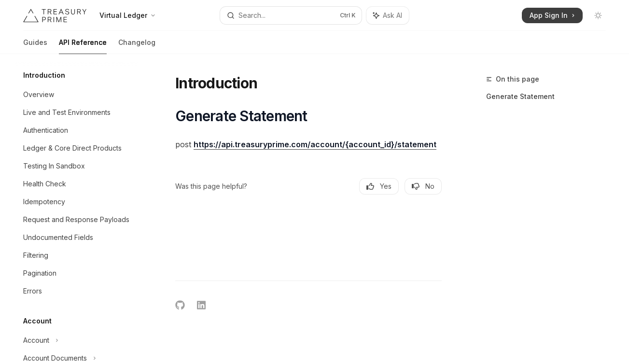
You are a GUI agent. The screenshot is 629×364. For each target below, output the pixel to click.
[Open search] (291, 15)
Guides (35, 46)
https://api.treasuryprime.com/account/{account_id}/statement (315, 144)
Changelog (137, 46)
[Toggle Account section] (77, 340)
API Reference (83, 46)
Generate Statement (520, 96)
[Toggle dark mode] (598, 15)
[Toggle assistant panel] (388, 15)
